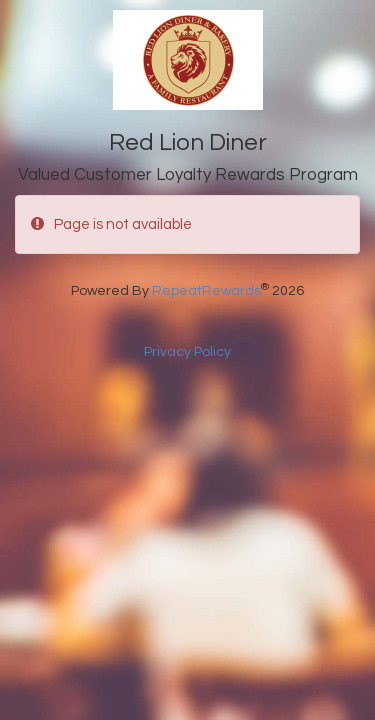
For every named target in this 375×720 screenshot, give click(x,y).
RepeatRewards (206, 291)
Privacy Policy (187, 352)
